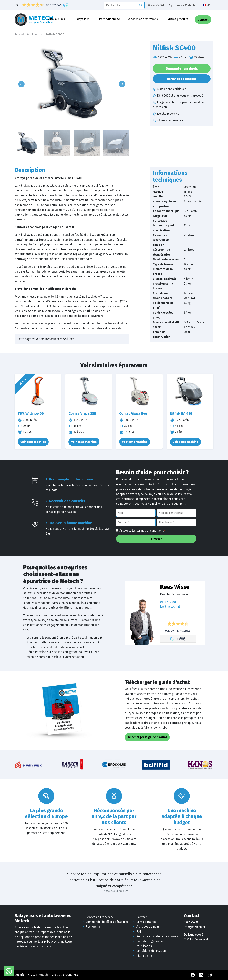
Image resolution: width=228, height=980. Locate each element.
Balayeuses (82, 19)
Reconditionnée (109, 19)
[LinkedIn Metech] (202, 975)
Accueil (19, 34)
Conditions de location (151, 951)
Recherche (93, 927)
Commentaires (146, 922)
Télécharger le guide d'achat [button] (147, 737)
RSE (139, 932)
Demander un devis (182, 68)
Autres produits (178, 19)
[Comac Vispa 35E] (89, 391)
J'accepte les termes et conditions (142, 531)
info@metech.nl (194, 927)
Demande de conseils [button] (182, 79)
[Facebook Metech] (193, 975)
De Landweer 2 (194, 935)
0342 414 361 (168, 602)
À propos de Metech (182, 5)
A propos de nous (148, 927)
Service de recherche (100, 917)
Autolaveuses (56, 19)
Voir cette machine (33, 442)
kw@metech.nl (170, 607)
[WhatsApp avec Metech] (9, 971)
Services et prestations (143, 19)
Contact (203, 20)
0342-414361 (156, 5)
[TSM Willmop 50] (38, 391)
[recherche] (124, 5)
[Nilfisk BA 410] (190, 391)
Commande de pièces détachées (107, 922)
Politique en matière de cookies (157, 936)
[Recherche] (141, 5)
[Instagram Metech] (210, 975)
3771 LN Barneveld (196, 939)
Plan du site (144, 956)
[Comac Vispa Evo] (139, 391)
